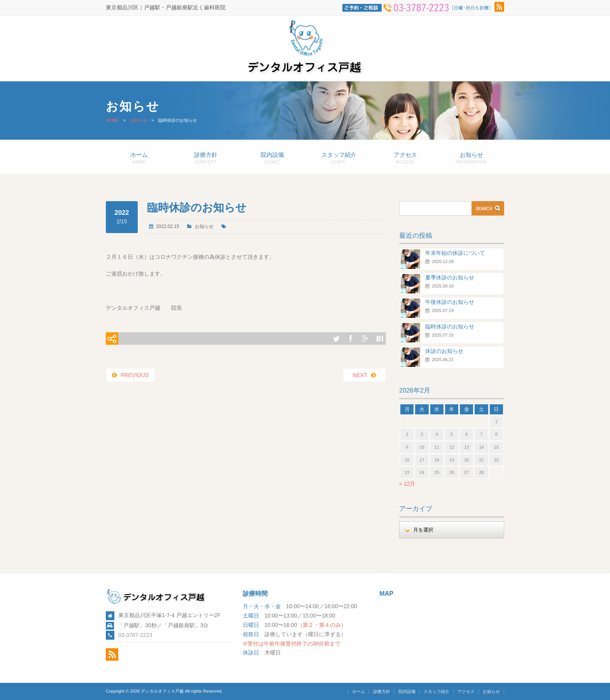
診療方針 (206, 158)
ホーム (139, 158)
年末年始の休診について (455, 253)
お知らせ (138, 120)
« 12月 (407, 484)
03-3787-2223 (135, 635)
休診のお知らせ (444, 351)
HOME (112, 120)
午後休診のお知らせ (450, 302)
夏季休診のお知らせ (450, 277)
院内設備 (272, 158)
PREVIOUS (135, 375)
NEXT (360, 375)
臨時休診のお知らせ (450, 326)
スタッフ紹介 (339, 158)
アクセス (405, 158)
